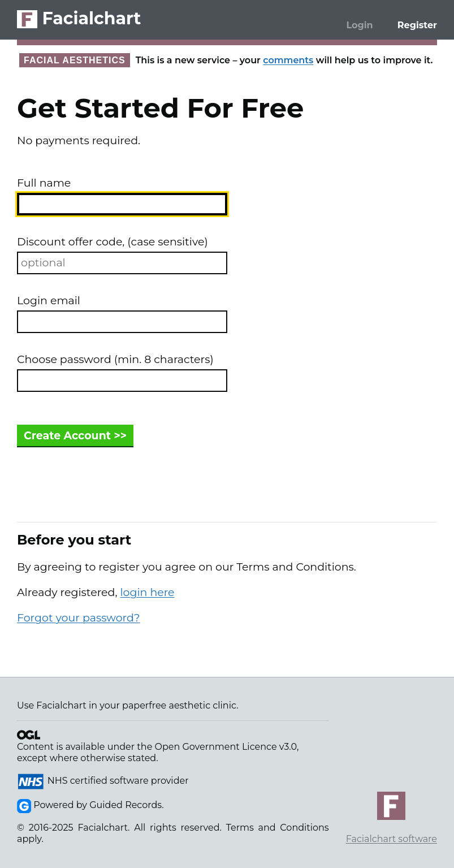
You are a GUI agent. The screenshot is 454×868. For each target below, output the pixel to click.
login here (147, 592)
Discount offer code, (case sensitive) (113, 242)
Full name (44, 183)
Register (417, 25)
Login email (49, 301)
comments (288, 60)
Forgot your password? (79, 618)
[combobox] (122, 204)
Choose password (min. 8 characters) (115, 359)
